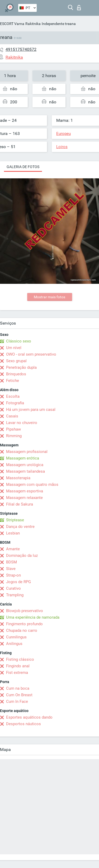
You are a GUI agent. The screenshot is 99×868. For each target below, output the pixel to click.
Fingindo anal (18, 666)
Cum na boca (18, 688)
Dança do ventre (20, 527)
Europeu (63, 134)
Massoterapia (18, 478)
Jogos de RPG (18, 582)
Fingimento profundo (24, 624)
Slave (11, 569)
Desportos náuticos (23, 724)
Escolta (13, 396)
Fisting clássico (20, 659)
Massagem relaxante (24, 498)
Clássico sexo (19, 341)
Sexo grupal (16, 361)
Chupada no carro (22, 630)
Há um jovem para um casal (31, 410)
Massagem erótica (23, 458)
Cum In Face (17, 702)
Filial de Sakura (20, 504)
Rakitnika (33, 24)
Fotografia (15, 403)
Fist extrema (17, 673)
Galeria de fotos (23, 167)
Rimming (14, 436)
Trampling (15, 595)
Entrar (79, 8)
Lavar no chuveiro (22, 423)
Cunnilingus (16, 637)
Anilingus (14, 644)
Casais (12, 416)
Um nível (14, 348)
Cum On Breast (19, 695)
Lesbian (13, 533)
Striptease (15, 520)
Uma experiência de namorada (33, 617)
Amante (13, 549)
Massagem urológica (25, 465)
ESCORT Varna (12, 24)
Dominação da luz (22, 556)
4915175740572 (21, 49)
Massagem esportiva (25, 491)
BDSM (11, 562)
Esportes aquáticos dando (29, 717)
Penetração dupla (21, 367)
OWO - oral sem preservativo (31, 354)
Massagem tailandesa (25, 471)
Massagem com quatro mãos (32, 485)
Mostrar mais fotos (49, 297)
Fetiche (13, 381)
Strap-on (13, 575)
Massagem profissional (27, 452)
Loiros (62, 147)
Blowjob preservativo (25, 611)
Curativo (13, 588)
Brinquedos (16, 374)
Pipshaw (13, 429)
